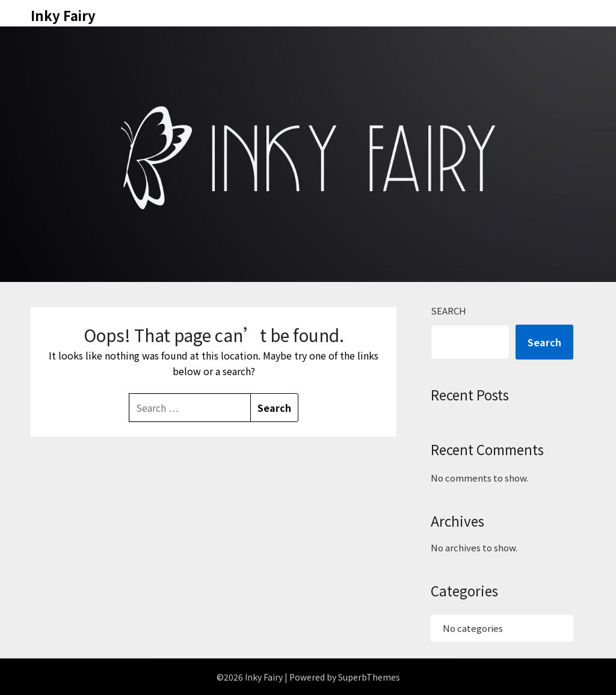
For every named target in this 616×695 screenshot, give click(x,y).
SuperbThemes (369, 677)
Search (448, 311)
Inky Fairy (63, 15)
